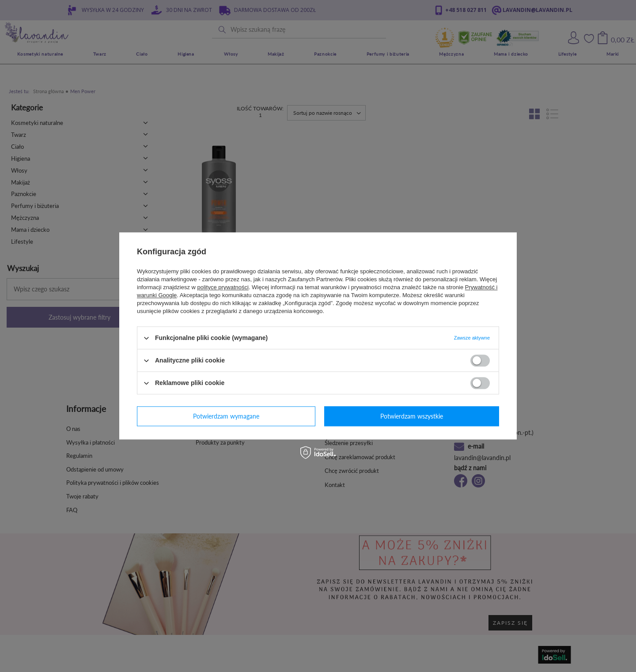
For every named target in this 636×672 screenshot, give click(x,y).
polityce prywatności (223, 287)
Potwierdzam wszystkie (412, 416)
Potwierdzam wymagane (226, 416)
